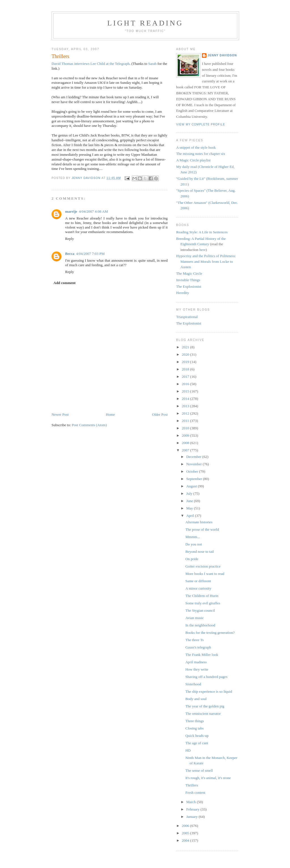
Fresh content (195, 793)
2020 (186, 354)
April (191, 516)
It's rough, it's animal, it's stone (208, 778)
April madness (196, 662)
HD (188, 750)
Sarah (152, 64)
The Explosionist (189, 286)
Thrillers (192, 785)
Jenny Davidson (222, 55)
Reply (70, 239)
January (193, 817)
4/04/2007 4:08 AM (94, 211)
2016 (186, 384)
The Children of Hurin (202, 596)
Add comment (65, 283)
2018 (186, 369)
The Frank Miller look (202, 655)
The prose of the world (202, 529)
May (190, 508)
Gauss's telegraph (198, 647)
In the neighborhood (200, 625)
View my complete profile (201, 124)
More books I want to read (205, 574)
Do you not (194, 544)
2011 (186, 421)
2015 (186, 391)
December (194, 457)
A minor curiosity (198, 588)
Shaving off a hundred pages (206, 677)
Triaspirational (187, 317)
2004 (186, 840)
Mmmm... (193, 537)
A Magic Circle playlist (193, 160)
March (192, 802)
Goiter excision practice (203, 566)
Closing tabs (194, 728)
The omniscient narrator (203, 714)
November (195, 464)
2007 (186, 450)
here (202, 250)
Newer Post (60, 414)
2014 (186, 399)
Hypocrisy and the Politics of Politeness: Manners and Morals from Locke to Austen (206, 261)
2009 (186, 435)
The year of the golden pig (205, 706)
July (190, 493)
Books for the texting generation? (210, 633)
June (190, 501)
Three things (194, 721)
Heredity (183, 293)
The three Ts (194, 640)
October (193, 471)
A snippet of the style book (196, 147)
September (195, 479)
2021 (186, 347)
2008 (186, 443)
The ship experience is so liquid (209, 691)
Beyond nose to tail (200, 552)
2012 (186, 413)
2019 (186, 362)
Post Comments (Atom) (89, 425)
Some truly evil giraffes (203, 603)
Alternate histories (199, 522)
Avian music (194, 618)
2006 (186, 826)
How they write (197, 669)
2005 (186, 833)
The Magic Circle (189, 273)
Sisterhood (193, 684)
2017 (186, 377)
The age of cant (197, 743)
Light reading (145, 23)
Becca (70, 254)
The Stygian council (200, 610)
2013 (186, 406)
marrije (71, 211)
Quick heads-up (197, 736)
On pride (192, 559)
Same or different (198, 581)
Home (110, 414)
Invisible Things (188, 280)
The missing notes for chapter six (201, 154)
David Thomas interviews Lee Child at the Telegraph (91, 64)
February (193, 809)
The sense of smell (199, 770)
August (192, 486)
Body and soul (196, 699)
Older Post (160, 414)
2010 (186, 428)
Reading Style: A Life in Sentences (202, 232)
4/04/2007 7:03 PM (90, 254)
